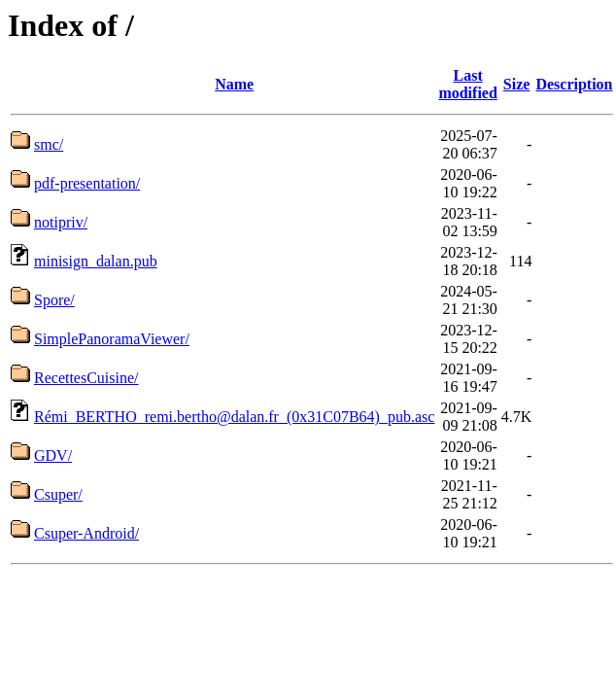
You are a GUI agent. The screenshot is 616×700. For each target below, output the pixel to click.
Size (517, 84)
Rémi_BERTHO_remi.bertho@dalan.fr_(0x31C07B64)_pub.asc (234, 417)
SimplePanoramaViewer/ (112, 339)
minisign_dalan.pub (96, 261)
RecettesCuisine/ (86, 378)
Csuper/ (58, 494)
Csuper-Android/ (86, 533)
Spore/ (54, 300)
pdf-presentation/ (87, 183)
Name (234, 84)
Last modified (467, 84)
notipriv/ (61, 222)
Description (574, 84)
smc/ (49, 144)
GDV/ (53, 455)
